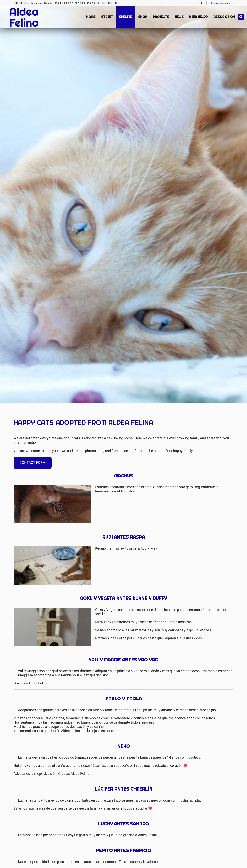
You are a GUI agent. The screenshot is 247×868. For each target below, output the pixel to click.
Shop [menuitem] (142, 17)
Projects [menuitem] (161, 17)
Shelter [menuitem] (125, 17)
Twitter (223, 414)
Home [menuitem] (90, 17)
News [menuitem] (179, 17)
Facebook (215, 414)
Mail (230, 414)
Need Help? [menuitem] (198, 17)
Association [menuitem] (224, 17)
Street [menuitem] (107, 17)
